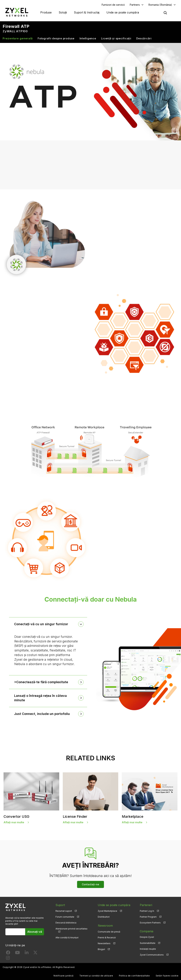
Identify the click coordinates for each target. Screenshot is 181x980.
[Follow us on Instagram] (8, 959)
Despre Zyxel (147, 937)
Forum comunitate (65, 917)
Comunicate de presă (109, 931)
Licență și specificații (116, 38)
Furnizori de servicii (113, 5)
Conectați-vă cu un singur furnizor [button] (41, 624)
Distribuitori (104, 917)
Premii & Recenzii (107, 937)
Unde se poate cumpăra (123, 12)
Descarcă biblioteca (66, 923)
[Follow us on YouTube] (17, 953)
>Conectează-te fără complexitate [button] (41, 682)
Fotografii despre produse (56, 38)
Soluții (63, 12)
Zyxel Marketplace (107, 911)
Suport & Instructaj (87, 12)
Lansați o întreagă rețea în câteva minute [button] (41, 698)
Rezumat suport (64, 911)
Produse (46, 12)
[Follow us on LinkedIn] (27, 953)
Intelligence (88, 38)
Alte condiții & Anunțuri (67, 938)
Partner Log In (147, 911)
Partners (135, 5)
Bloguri (101, 949)
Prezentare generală (18, 38)
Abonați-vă (35, 932)
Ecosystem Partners (150, 923)
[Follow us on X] (35, 953)
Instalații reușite (148, 949)
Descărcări (144, 38)
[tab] (48, 624)
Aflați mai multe (14, 822)
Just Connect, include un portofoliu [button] (42, 714)
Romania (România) (160, 5)
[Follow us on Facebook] (8, 953)
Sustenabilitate (148, 943)
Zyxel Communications (152, 955)
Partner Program (148, 917)
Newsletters (104, 943)
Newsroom (105, 925)
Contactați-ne (90, 885)
